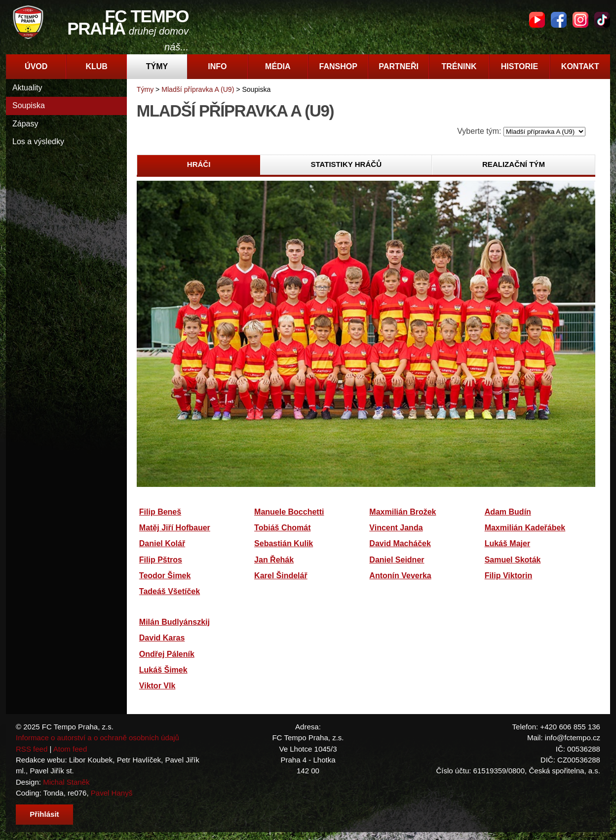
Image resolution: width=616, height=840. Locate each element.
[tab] (199, 165)
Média (278, 66)
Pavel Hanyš (112, 793)
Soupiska (29, 105)
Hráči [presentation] (199, 164)
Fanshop (338, 66)
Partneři (399, 66)
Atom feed (70, 749)
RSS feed (32, 749)
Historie (520, 66)
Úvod (36, 66)
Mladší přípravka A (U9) (198, 89)
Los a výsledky (38, 141)
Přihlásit (44, 814)
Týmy (157, 66)
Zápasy (25, 124)
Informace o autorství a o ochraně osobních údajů (97, 738)
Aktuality (27, 88)
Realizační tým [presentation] (514, 164)
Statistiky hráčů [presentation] (346, 164)
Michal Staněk (66, 782)
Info (217, 66)
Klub (96, 66)
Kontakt (580, 66)
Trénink (459, 66)
